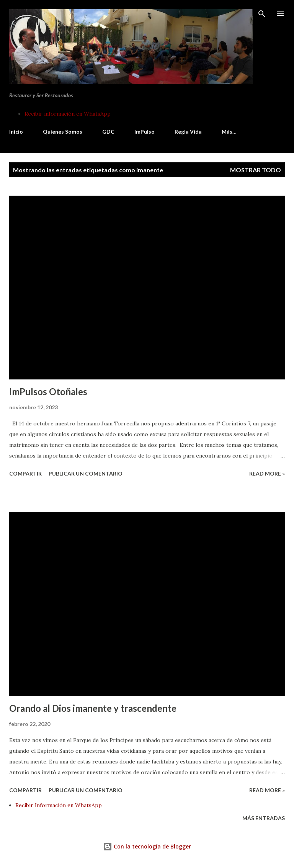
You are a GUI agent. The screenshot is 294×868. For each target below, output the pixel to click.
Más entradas (264, 818)
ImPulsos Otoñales (48, 391)
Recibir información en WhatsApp (68, 114)
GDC (108, 132)
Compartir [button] (25, 473)
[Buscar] (262, 14)
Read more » (267, 473)
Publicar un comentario (86, 473)
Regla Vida (188, 132)
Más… (229, 132)
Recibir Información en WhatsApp (59, 805)
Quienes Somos (63, 132)
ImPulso (145, 132)
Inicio (16, 132)
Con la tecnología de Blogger (147, 846)
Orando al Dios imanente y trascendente (93, 708)
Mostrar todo (256, 170)
